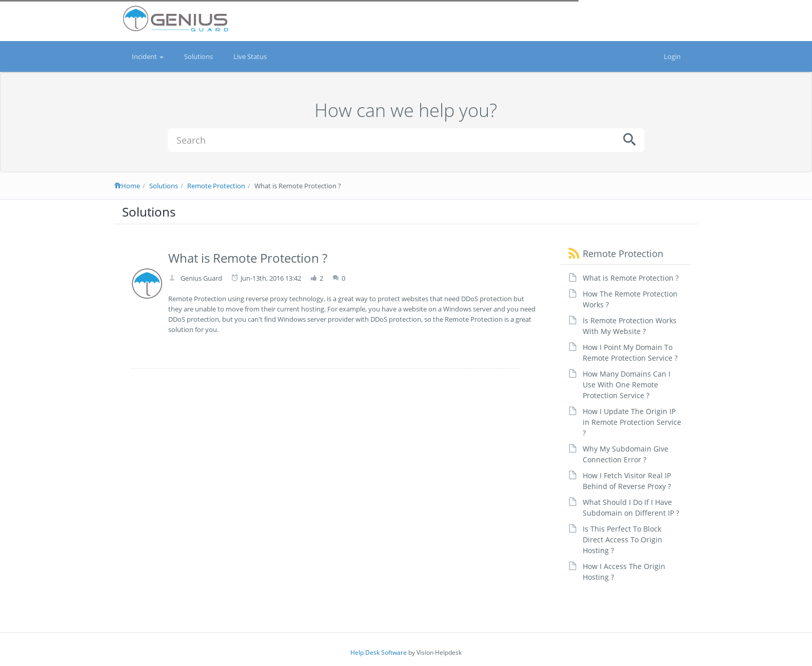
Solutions (199, 56)
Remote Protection (216, 186)
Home (127, 186)
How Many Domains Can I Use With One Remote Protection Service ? (627, 385)
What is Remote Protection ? (631, 278)
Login (672, 56)
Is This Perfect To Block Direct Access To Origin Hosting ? (622, 540)
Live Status (250, 56)
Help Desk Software (379, 652)
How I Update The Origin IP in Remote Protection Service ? (632, 422)
